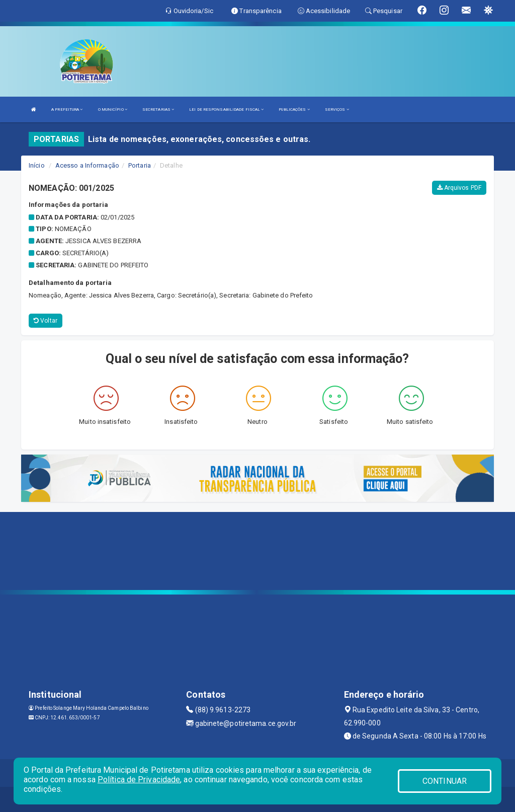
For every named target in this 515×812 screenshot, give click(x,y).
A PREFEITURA (67, 109)
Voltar (46, 321)
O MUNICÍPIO (113, 109)
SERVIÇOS (337, 109)
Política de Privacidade (139, 780)
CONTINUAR (445, 781)
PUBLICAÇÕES (294, 109)
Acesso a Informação (87, 165)
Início (37, 165)
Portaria (140, 165)
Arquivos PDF (459, 188)
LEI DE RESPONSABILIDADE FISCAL (226, 109)
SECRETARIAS (158, 109)
